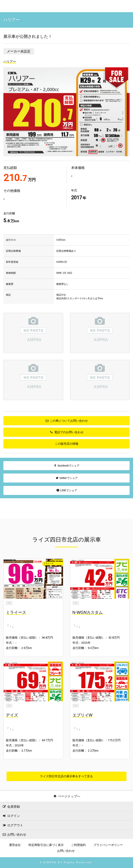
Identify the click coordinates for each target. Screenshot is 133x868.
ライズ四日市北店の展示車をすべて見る (66, 776)
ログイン (11, 816)
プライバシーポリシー (108, 845)
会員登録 (11, 807)
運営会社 (15, 845)
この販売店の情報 (67, 444)
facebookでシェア (66, 466)
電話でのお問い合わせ (66, 432)
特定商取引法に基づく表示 (46, 845)
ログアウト (13, 825)
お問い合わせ (14, 834)
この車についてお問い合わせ (66, 421)
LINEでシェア (66, 490)
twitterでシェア (66, 478)
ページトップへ (66, 796)
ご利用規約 (78, 845)
